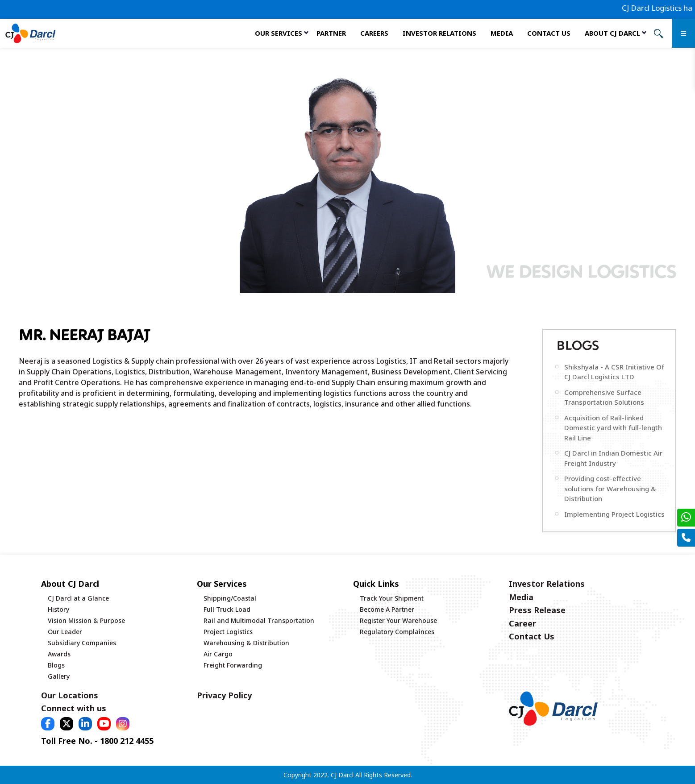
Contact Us (549, 33)
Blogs (56, 665)
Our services (279, 33)
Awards (59, 654)
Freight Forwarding (233, 665)
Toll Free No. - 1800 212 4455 (97, 741)
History (58, 609)
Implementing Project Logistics (614, 514)
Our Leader (65, 632)
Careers (374, 33)
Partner (331, 33)
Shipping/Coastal (230, 598)
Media (502, 33)
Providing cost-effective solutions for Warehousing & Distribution (610, 488)
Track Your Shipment (392, 598)
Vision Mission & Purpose (86, 620)
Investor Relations (439, 33)
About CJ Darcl (612, 33)
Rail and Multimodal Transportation (259, 620)
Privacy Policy (224, 695)
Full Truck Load (227, 609)
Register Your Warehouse (398, 620)
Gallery (59, 676)
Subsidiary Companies (82, 643)
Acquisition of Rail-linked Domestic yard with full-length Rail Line (613, 428)
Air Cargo (218, 654)
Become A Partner (387, 609)
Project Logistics (228, 632)
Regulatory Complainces (397, 632)
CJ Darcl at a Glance (78, 598)
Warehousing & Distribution (246, 643)
